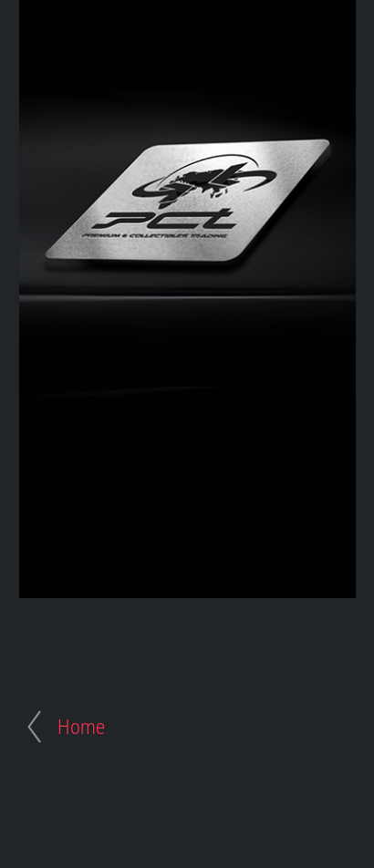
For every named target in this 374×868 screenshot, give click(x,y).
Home (81, 727)
